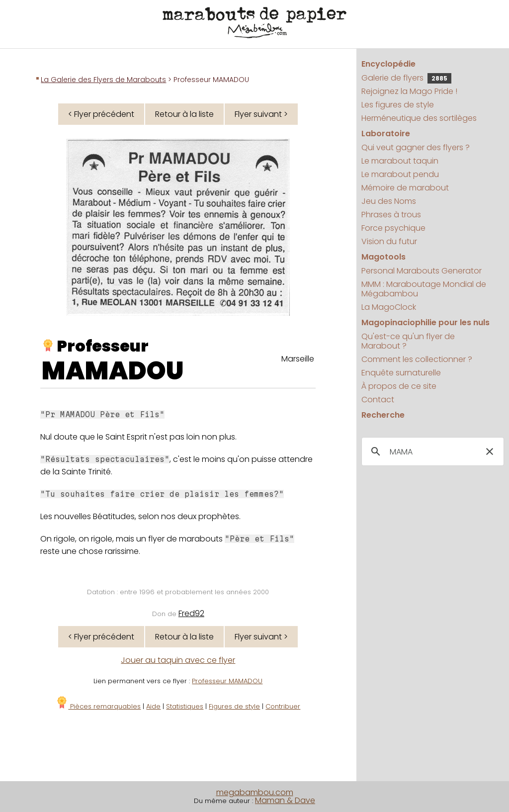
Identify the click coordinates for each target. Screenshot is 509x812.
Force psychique (393, 228)
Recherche (383, 415)
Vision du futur (389, 241)
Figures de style (234, 706)
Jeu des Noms (389, 201)
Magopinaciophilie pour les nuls (425, 322)
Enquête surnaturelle (401, 373)
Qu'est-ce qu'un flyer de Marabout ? (408, 341)
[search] (431, 452)
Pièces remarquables (98, 706)
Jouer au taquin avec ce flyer (178, 660)
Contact (378, 400)
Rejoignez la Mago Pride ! (409, 91)
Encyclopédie (388, 64)
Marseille (298, 359)
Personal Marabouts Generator (422, 271)
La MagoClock (389, 307)
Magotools (383, 257)
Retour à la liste (184, 114)
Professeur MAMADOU (227, 681)
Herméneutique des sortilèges (419, 118)
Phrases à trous (391, 215)
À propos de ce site (399, 386)
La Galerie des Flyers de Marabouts (103, 80)
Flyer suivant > (261, 114)
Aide (153, 706)
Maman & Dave (285, 800)
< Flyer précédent (101, 114)
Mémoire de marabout (405, 188)
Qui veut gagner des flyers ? (416, 147)
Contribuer (283, 706)
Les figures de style (398, 105)
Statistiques (185, 706)
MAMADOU (113, 371)
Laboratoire (386, 134)
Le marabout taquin (400, 161)
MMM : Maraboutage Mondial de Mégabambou (424, 289)
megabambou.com (255, 792)
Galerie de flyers (406, 78)
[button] (490, 451)
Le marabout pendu (400, 174)
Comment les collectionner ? (417, 359)
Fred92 (191, 613)
